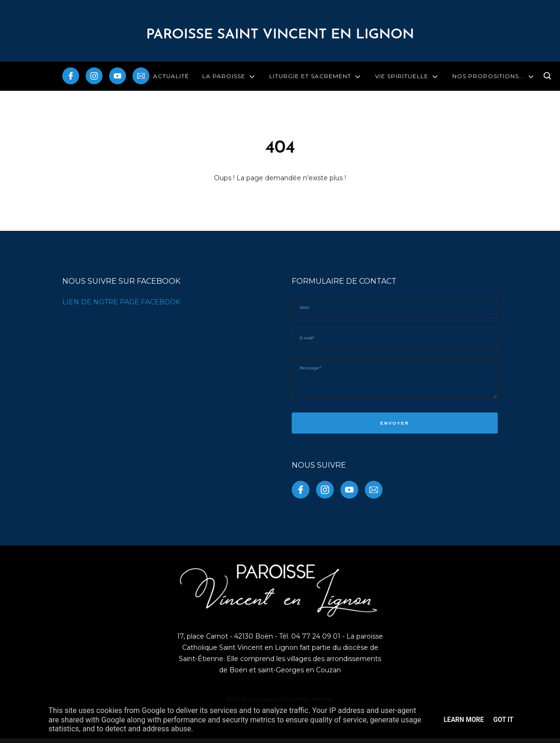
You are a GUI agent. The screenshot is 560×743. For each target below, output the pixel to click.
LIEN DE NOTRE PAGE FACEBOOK (121, 302)
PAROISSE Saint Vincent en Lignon (280, 35)
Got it (503, 720)
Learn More (464, 720)
